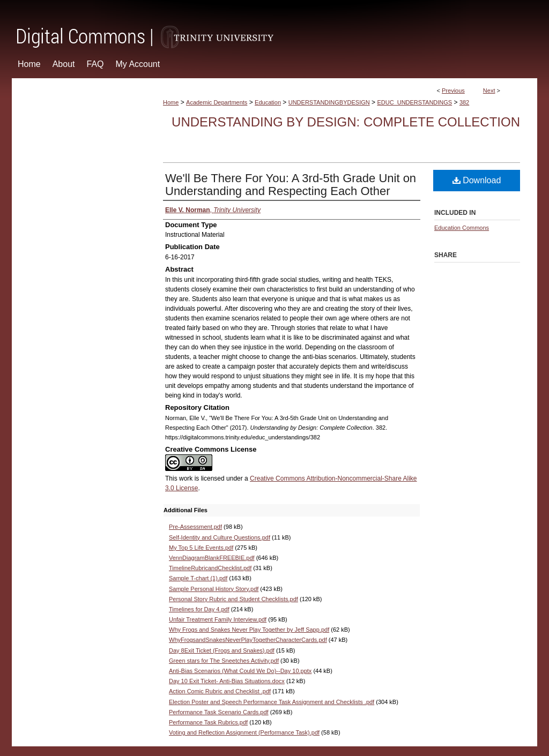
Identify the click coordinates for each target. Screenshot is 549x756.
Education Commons (462, 228)
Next (489, 91)
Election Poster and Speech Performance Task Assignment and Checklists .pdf (272, 702)
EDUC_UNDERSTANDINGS (414, 102)
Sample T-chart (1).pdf (198, 578)
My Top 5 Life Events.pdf (201, 548)
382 (464, 102)
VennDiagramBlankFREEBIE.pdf (212, 558)
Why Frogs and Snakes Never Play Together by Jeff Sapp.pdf (249, 630)
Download (477, 180)
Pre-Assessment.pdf (195, 527)
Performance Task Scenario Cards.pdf (219, 712)
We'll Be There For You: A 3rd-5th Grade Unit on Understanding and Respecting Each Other (291, 185)
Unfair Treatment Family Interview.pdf (218, 619)
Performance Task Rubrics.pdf (208, 722)
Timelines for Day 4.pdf (199, 609)
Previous (453, 91)
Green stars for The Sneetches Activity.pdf (224, 661)
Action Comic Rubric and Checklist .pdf (220, 691)
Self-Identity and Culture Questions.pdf (220, 537)
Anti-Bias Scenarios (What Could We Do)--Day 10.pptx (240, 671)
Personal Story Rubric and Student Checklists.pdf (233, 599)
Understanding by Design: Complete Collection (346, 122)
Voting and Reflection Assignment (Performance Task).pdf (244, 732)
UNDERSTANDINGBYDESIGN (329, 102)
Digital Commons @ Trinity (274, 25)
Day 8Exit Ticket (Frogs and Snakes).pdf (222, 650)
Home (171, 102)
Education (268, 102)
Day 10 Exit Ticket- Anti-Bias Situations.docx (227, 681)
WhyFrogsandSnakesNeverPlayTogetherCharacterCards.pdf (248, 640)
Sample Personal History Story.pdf (214, 589)
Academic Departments (217, 102)
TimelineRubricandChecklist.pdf (210, 568)
